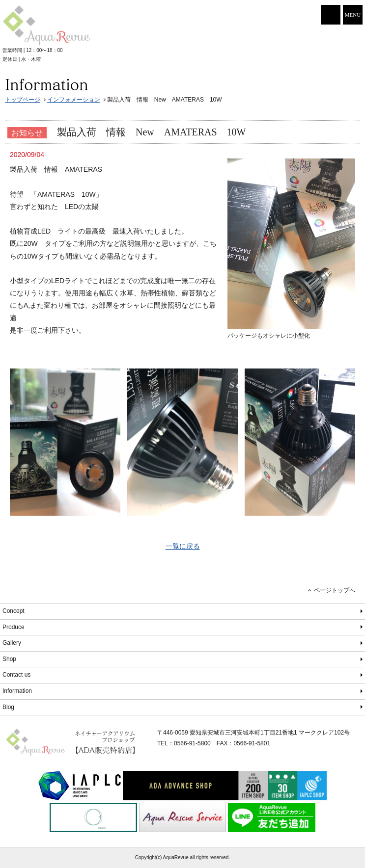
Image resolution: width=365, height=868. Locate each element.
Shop (9, 659)
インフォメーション (74, 100)
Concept (14, 611)
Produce (14, 627)
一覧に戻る (183, 546)
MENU (353, 15)
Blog (8, 707)
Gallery (12, 643)
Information (17, 691)
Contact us (16, 675)
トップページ (23, 100)
